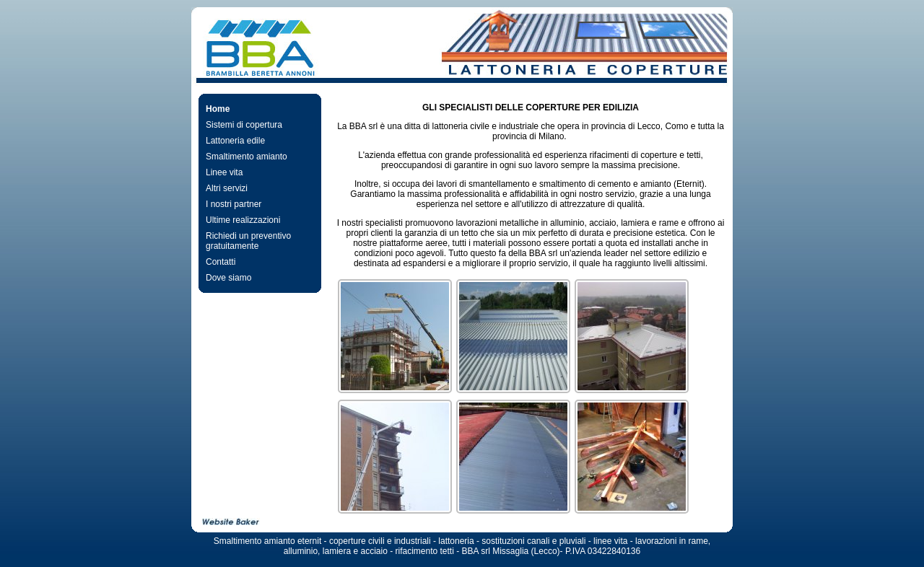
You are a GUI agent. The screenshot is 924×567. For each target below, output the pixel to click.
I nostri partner (234, 204)
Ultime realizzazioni (243, 220)
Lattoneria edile (235, 141)
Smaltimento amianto (247, 157)
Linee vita (224, 172)
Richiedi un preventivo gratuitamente (248, 241)
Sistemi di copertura (244, 125)
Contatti (221, 262)
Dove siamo (228, 278)
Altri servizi (227, 188)
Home (218, 109)
